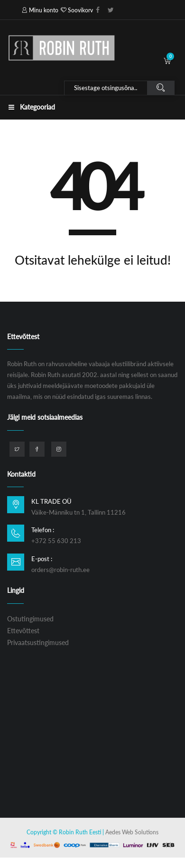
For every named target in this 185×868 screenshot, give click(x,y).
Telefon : (43, 530)
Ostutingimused (30, 619)
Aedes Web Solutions (132, 832)
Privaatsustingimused (38, 642)
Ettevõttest (23, 631)
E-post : (42, 559)
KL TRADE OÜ (51, 501)
